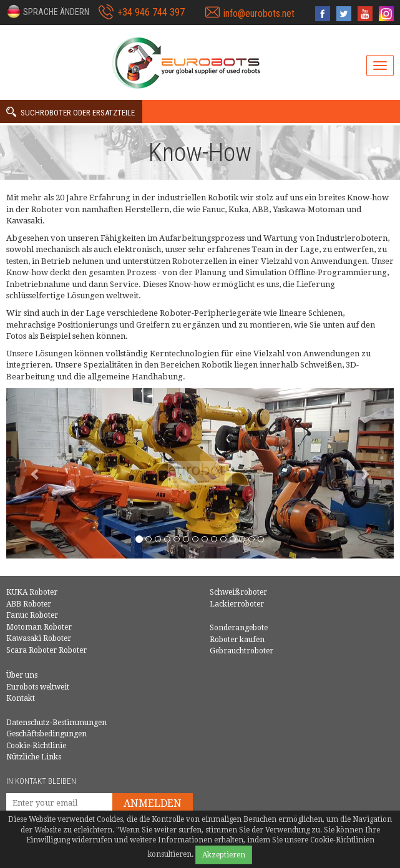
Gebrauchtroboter (241, 651)
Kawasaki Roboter (39, 638)
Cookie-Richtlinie (36, 746)
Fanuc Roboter (32, 615)
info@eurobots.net (259, 13)
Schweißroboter (238, 592)
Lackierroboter (237, 604)
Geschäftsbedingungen (46, 734)
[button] (48, 11)
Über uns (22, 675)
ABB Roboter (29, 604)
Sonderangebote (239, 628)
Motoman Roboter (39, 627)
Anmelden (153, 803)
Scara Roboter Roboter (46, 650)
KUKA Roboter (32, 592)
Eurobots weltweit (38, 687)
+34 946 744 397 (151, 12)
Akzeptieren (224, 855)
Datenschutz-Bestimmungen (56, 723)
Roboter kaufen (237, 640)
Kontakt (21, 698)
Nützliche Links (34, 757)
